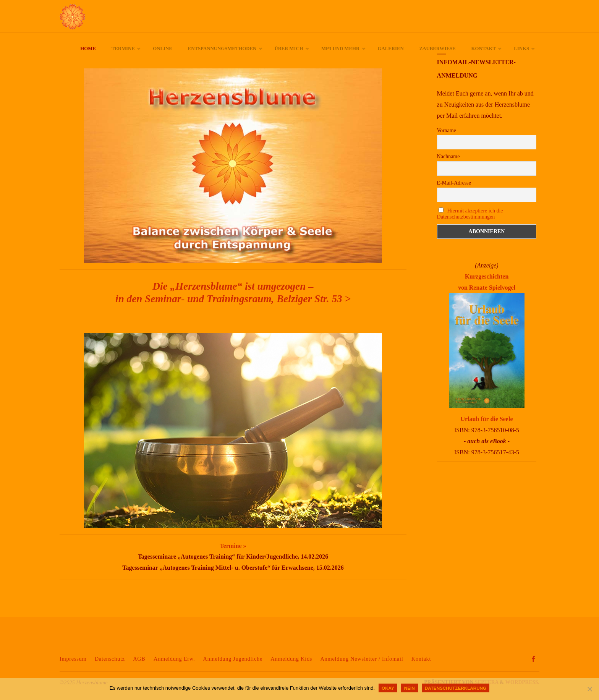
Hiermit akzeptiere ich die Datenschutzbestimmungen (470, 214)
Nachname (448, 156)
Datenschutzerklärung (456, 688)
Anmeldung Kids (291, 659)
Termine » (233, 546)
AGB (139, 659)
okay (388, 688)
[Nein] (589, 689)
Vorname (447, 130)
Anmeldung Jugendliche (233, 659)
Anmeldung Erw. (174, 659)
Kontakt (421, 659)
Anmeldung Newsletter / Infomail (362, 659)
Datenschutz (110, 659)
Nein (410, 688)
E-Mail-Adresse (454, 183)
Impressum (73, 659)
